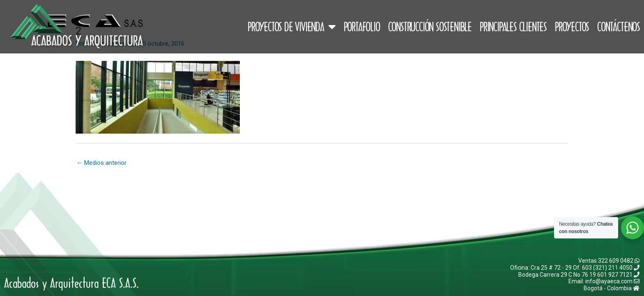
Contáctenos (619, 27)
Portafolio (362, 27)
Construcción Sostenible (430, 27)
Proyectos (572, 27)
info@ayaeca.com (612, 281)
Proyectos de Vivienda (292, 27)
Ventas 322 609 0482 (609, 261)
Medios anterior (101, 163)
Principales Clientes (513, 27)
